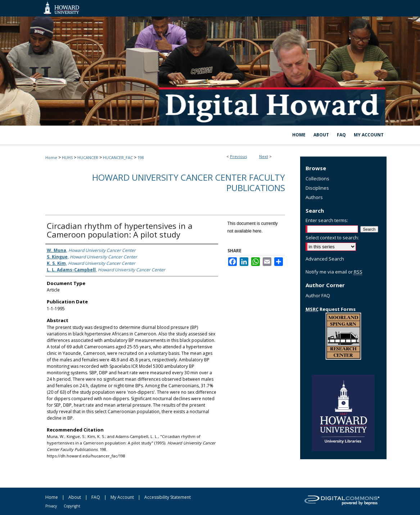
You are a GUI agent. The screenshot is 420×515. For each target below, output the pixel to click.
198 (141, 157)
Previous (238, 156)
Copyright (72, 506)
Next (264, 156)
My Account (122, 497)
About (75, 497)
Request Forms (331, 309)
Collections (317, 179)
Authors (314, 197)
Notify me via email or (334, 272)
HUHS (67, 157)
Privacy (51, 506)
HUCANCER (88, 157)
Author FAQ (318, 295)
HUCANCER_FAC (118, 157)
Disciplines (317, 188)
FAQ (96, 497)
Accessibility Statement (168, 497)
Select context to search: (332, 238)
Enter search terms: (327, 220)
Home (51, 157)
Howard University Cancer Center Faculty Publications (189, 182)
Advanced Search (325, 259)
